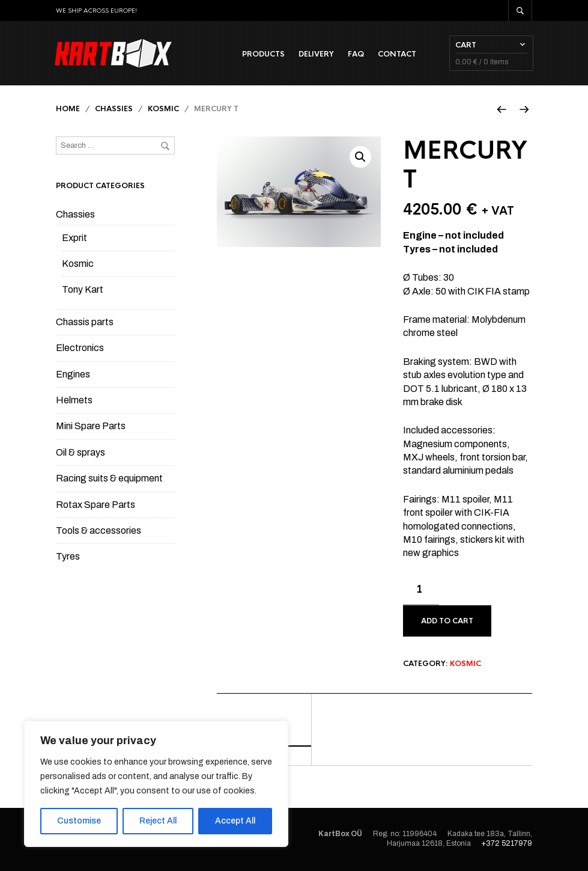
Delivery (315, 55)
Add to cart (447, 622)
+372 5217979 (507, 845)
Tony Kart (83, 291)
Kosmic (163, 110)
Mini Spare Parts (91, 427)
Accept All (235, 821)
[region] (156, 784)
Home (68, 110)
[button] (360, 158)
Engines (73, 375)
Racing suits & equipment (109, 479)
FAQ (355, 55)
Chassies (114, 110)
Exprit (74, 239)
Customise (79, 821)
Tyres (68, 558)
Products (262, 55)
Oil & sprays (80, 454)
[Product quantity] (421, 591)
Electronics (80, 349)
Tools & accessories (99, 532)
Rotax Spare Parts (95, 505)
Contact (396, 55)
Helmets (74, 401)
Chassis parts (85, 323)
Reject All (158, 821)
